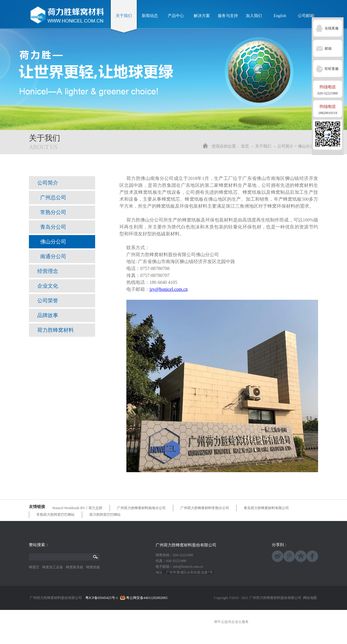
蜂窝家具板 (75, 567)
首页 (245, 146)
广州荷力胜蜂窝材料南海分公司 (141, 508)
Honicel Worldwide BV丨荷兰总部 (77, 508)
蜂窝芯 (34, 567)
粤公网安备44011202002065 (147, 598)
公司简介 (285, 146)
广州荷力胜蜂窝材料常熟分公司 (205, 508)
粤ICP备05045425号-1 (102, 598)
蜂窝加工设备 (53, 567)
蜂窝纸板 (93, 567)
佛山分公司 (308, 146)
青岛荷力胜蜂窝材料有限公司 (266, 508)
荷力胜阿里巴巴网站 (105, 515)
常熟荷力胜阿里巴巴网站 (56, 515)
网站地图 (309, 598)
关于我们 (263, 146)
